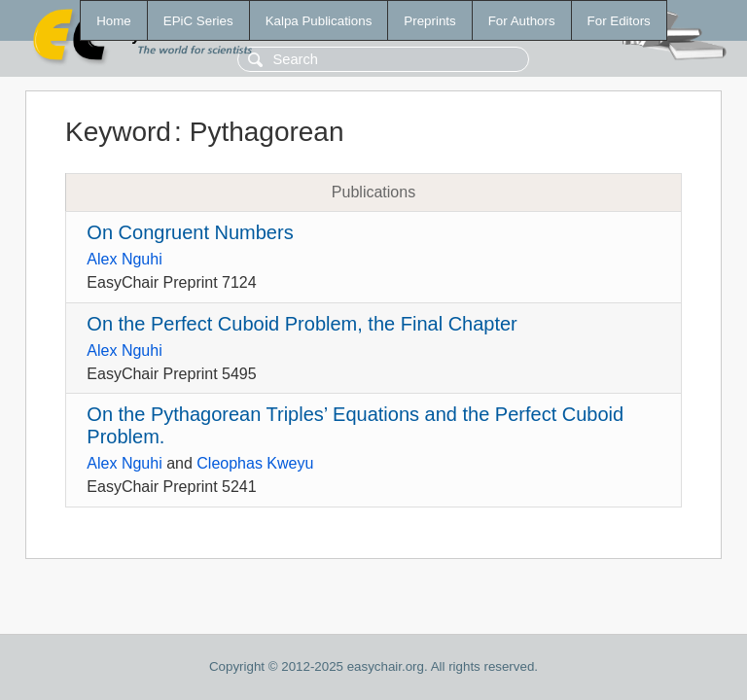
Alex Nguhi (124, 259)
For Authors (522, 21)
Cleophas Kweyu (255, 463)
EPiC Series (198, 21)
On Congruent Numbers (190, 232)
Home (114, 21)
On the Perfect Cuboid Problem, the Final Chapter (302, 324)
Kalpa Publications (319, 21)
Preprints (429, 21)
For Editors (619, 21)
